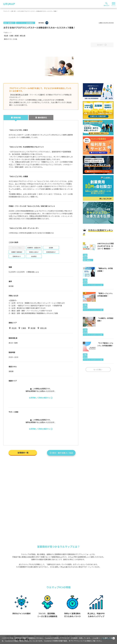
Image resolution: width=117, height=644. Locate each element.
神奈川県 (23, 35)
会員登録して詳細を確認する (41, 398)
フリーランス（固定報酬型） (26, 23)
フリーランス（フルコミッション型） (93, 285)
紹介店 (85, 258)
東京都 (17, 35)
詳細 (88, 641)
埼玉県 (6, 35)
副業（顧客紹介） (9, 23)
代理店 (85, 255)
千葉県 (11, 35)
